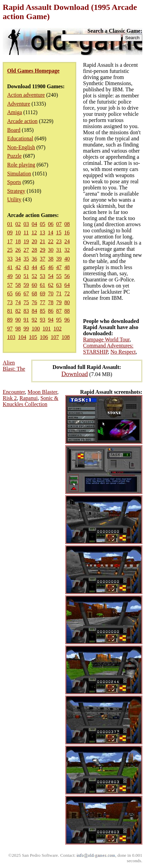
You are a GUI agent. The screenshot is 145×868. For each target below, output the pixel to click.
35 (26, 259)
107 (55, 337)
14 (50, 232)
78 (51, 302)
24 (67, 241)
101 (47, 329)
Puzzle (14, 156)
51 (26, 276)
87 (59, 311)
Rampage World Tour (106, 339)
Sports (14, 182)
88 (67, 311)
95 (59, 320)
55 (59, 276)
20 (34, 241)
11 (26, 232)
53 (43, 276)
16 (67, 232)
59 (26, 285)
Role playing (21, 165)
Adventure (19, 104)
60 (34, 285)
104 (22, 337)
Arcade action (22, 121)
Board (14, 130)
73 (10, 302)
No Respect (123, 352)
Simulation (19, 174)
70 (51, 293)
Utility (14, 199)
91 (26, 320)
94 (51, 320)
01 (10, 224)
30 (51, 250)
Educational (20, 138)
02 (18, 224)
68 (34, 293)
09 (10, 232)
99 (26, 329)
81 (10, 311)
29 (43, 250)
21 (43, 241)
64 (67, 285)
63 (59, 285)
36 (34, 259)
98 (18, 329)
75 (26, 302)
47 (59, 267)
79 (59, 302)
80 (67, 302)
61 (43, 285)
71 (59, 293)
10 (18, 232)
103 (11, 337)
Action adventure (26, 95)
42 (18, 267)
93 (43, 320)
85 (43, 311)
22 (51, 241)
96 (67, 320)
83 (26, 311)
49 (10, 276)
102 (58, 329)
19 (26, 241)
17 (10, 241)
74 (18, 302)
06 (51, 224)
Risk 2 (10, 398)
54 (51, 276)
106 (44, 337)
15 (59, 232)
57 (10, 285)
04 (34, 224)
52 (34, 276)
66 (18, 293)
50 (18, 276)
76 (34, 302)
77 (43, 302)
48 (67, 267)
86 (51, 311)
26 (18, 250)
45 (43, 267)
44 (34, 267)
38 (51, 259)
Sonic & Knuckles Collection (31, 401)
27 (26, 250)
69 (43, 293)
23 (59, 241)
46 (51, 267)
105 (33, 337)
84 (34, 311)
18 (18, 241)
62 (51, 285)
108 (66, 337)
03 (26, 224)
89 (10, 320)
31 (59, 250)
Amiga (15, 112)
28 (34, 250)
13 (42, 232)
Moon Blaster (42, 392)
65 (10, 293)
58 (18, 285)
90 (18, 320)
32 (67, 250)
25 (10, 250)
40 (67, 259)
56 (67, 276)
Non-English (21, 147)
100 (36, 329)
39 (59, 259)
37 (43, 259)
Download (75, 374)
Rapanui (28, 398)
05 (43, 224)
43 (26, 267)
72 (67, 293)
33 (10, 259)
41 (10, 267)
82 (18, 311)
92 (34, 320)
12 (34, 232)
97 (10, 329)
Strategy (16, 191)
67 (26, 293)
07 (59, 224)
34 (18, 259)
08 (67, 224)
